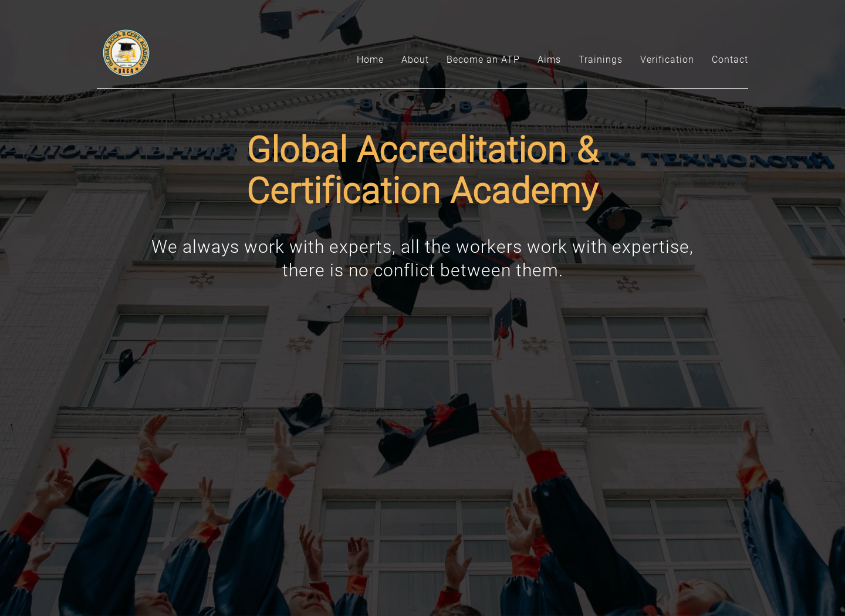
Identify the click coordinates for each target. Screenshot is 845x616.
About (415, 60)
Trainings (601, 60)
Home (370, 60)
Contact (730, 60)
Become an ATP (483, 60)
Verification (667, 60)
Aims (549, 60)
